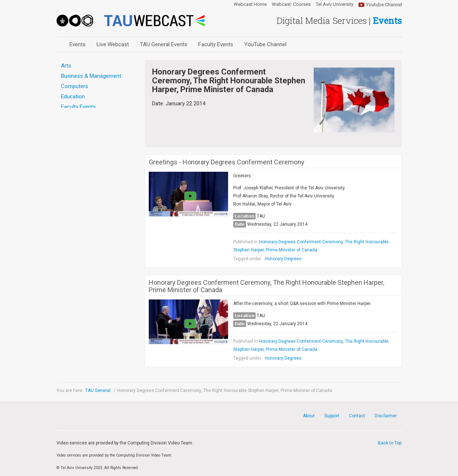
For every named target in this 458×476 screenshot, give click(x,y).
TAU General (98, 390)
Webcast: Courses (291, 4)
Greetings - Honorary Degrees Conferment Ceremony (227, 162)
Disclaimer (386, 416)
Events (77, 44)
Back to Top (390, 443)
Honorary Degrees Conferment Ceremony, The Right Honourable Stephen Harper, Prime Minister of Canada (266, 286)
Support (332, 416)
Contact (357, 416)
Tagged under (247, 259)
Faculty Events (216, 44)
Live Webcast (113, 44)
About (309, 416)
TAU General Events (164, 44)
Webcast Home (250, 4)
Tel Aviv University (335, 4)
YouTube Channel (265, 44)
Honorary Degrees (283, 259)
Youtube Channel (384, 5)
